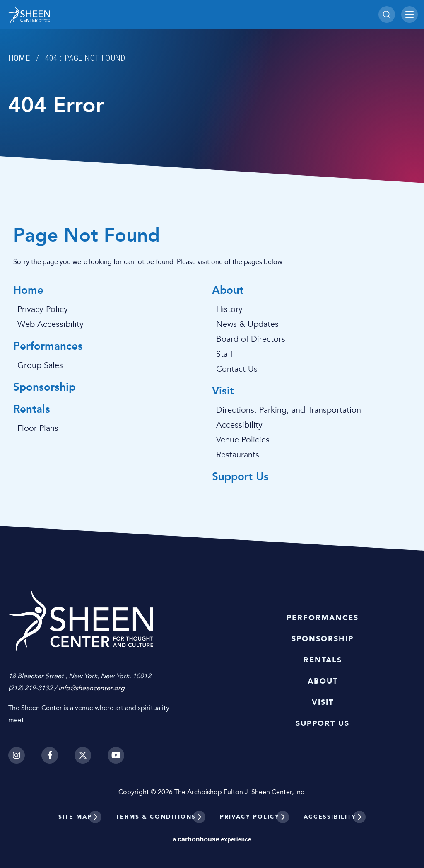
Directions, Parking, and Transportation (289, 410)
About (228, 291)
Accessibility (239, 425)
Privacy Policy (43, 309)
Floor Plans (38, 428)
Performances (48, 347)
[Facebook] (50, 755)
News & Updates (247, 324)
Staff (224, 354)
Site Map (75, 817)
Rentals (32, 410)
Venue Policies (243, 440)
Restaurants (238, 455)
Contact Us (237, 369)
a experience (212, 839)
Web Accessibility (51, 324)
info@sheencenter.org (92, 688)
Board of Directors (251, 339)
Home (19, 58)
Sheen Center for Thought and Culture (66, 15)
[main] (212, 275)
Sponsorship (44, 388)
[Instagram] (17, 755)
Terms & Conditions (156, 817)
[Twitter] (83, 755)
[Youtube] (116, 755)
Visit (223, 391)
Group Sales (40, 365)
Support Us (240, 477)
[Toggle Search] (387, 15)
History (229, 309)
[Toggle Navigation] (410, 15)
